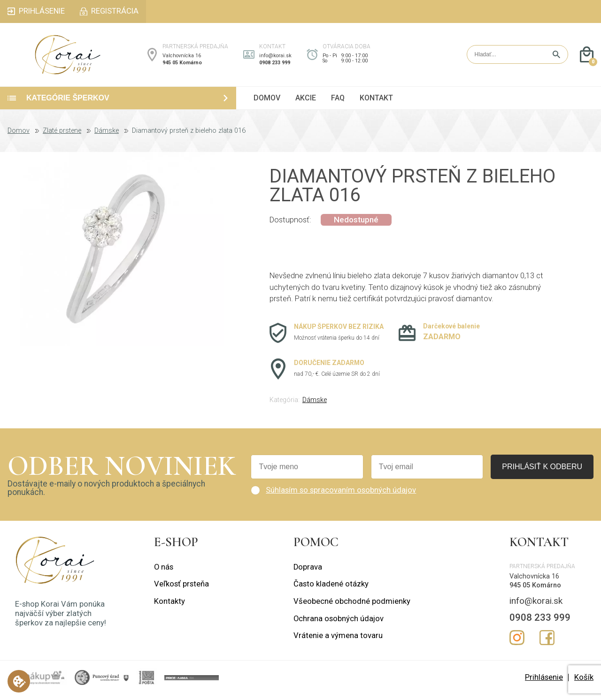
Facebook (547, 643)
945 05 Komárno (182, 65)
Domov (19, 136)
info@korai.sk (275, 58)
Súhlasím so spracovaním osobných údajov (341, 495)
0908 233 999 (275, 65)
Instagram (517, 643)
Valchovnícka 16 (182, 58)
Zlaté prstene (62, 136)
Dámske (107, 136)
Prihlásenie (544, 682)
